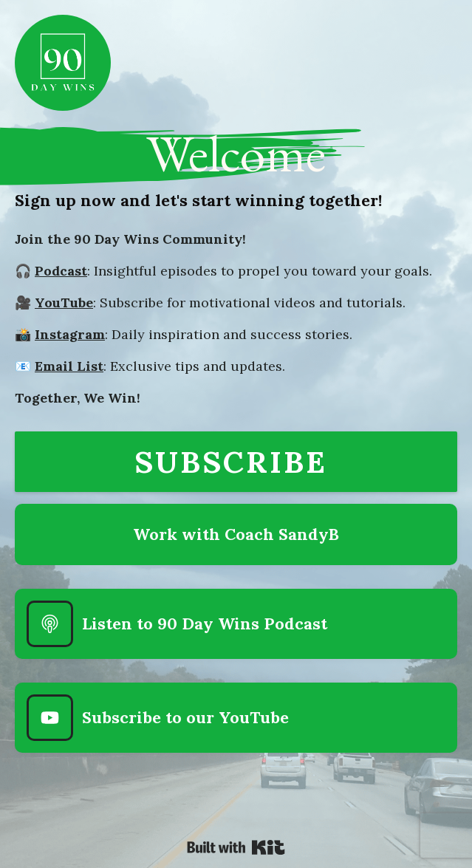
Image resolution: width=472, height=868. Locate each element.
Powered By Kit (236, 847)
